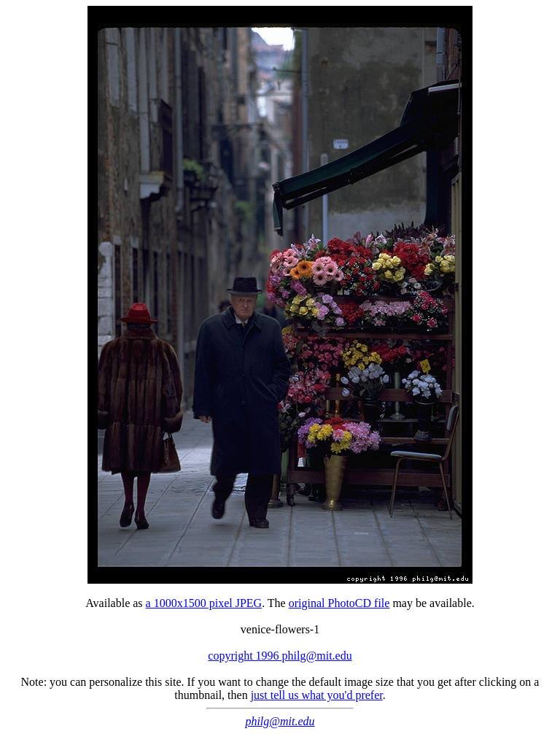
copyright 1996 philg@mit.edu (280, 656)
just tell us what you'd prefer (317, 695)
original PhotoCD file (339, 603)
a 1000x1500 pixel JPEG (204, 603)
